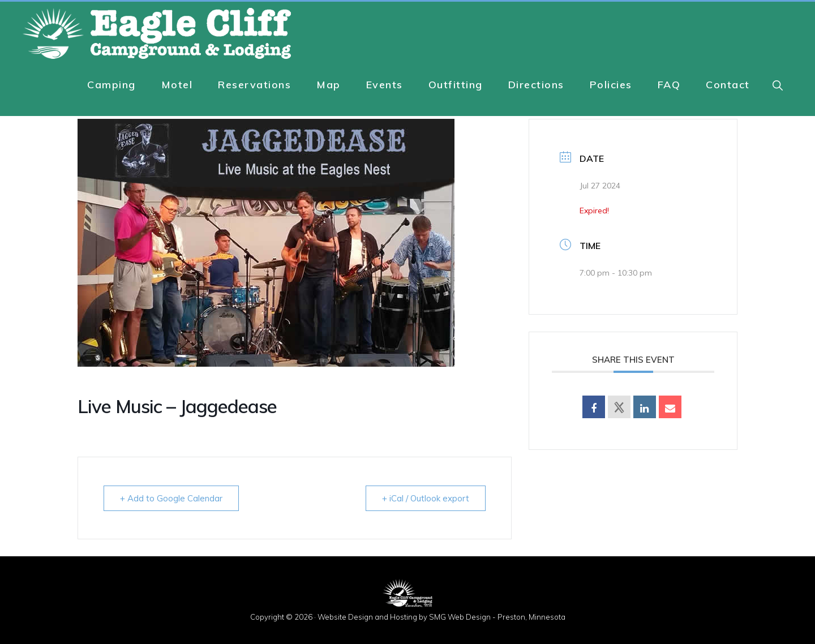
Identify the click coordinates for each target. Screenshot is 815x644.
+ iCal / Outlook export (426, 498)
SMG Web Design (460, 617)
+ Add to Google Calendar (171, 498)
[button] (778, 85)
